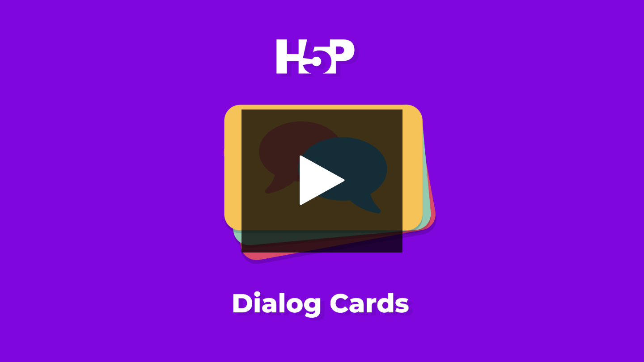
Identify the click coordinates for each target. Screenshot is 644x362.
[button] (322, 181)
